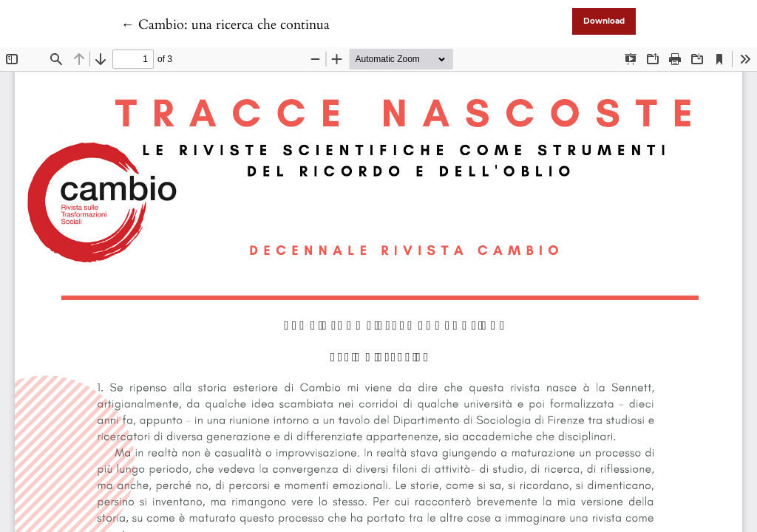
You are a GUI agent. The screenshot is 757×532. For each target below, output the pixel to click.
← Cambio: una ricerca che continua (225, 25)
